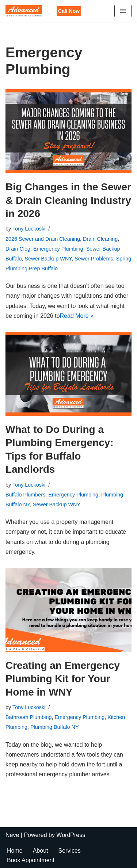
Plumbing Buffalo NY (55, 727)
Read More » (77, 316)
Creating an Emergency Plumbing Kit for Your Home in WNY (63, 679)
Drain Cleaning (100, 239)
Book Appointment (31, 860)
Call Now (69, 11)
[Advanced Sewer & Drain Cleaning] (26, 11)
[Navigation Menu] (123, 11)
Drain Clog (18, 249)
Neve (12, 835)
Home (15, 851)
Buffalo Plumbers (25, 495)
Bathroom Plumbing (28, 717)
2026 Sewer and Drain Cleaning (43, 239)
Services (70, 851)
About (41, 851)
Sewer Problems (94, 259)
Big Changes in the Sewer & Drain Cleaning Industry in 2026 (68, 200)
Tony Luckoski (29, 229)
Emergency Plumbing (58, 249)
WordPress (71, 835)
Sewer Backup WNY (48, 259)
